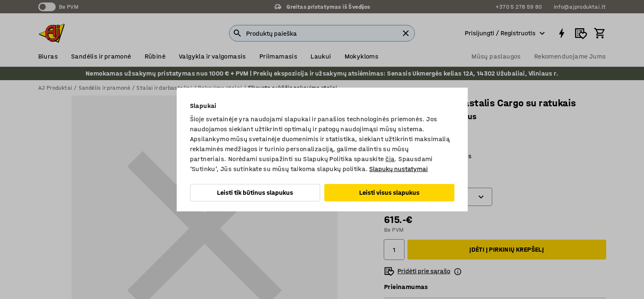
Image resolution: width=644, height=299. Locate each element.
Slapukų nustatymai (398, 169)
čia (390, 159)
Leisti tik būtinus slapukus (255, 192)
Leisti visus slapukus (389, 192)
